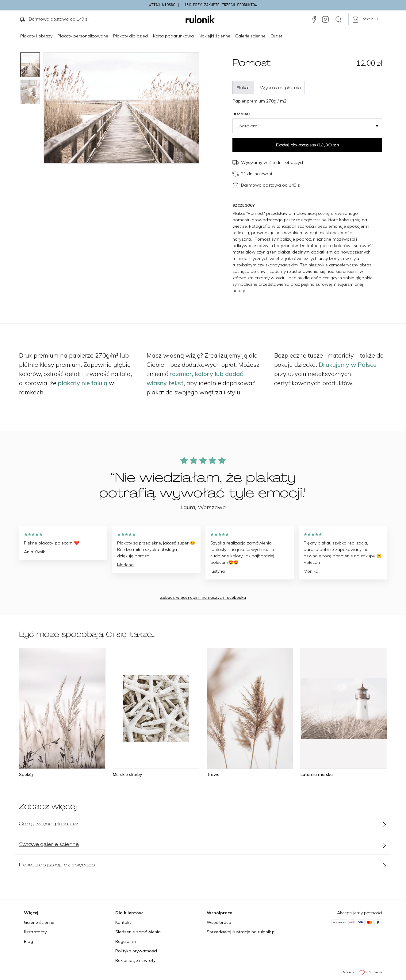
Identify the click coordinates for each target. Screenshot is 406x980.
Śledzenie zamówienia (138, 932)
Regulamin (126, 941)
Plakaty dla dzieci (131, 36)
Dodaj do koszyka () (307, 145)
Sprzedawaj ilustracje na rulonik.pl (241, 932)
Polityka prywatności (136, 951)
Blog (29, 941)
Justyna (218, 571)
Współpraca (219, 922)
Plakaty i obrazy (36, 36)
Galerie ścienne (250, 36)
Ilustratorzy (35, 932)
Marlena (125, 565)
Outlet (276, 36)
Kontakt (123, 922)
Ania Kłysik (34, 552)
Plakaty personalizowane (83, 36)
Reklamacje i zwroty (135, 960)
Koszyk (365, 19)
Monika (311, 571)
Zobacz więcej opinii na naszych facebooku (203, 597)
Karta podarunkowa (173, 36)
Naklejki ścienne (214, 36)
